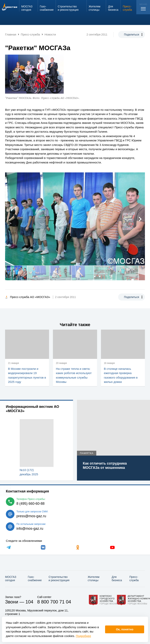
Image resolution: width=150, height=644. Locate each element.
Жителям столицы (94, 579)
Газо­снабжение (35, 579)
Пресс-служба (134, 579)
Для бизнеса (117, 579)
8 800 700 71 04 (54, 602)
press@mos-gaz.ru (31, 516)
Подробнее (83, 636)
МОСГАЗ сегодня (11, 579)
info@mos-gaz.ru (30, 529)
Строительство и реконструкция (59, 579)
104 (29, 602)
